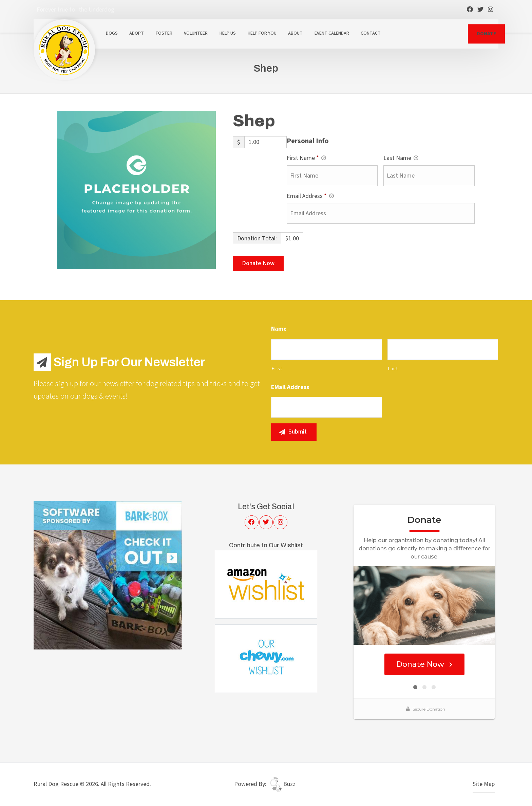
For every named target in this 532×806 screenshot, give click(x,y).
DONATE (486, 34)
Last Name (401, 158)
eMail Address (290, 387)
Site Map (484, 784)
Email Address (310, 196)
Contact (371, 33)
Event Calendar (332, 33)
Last (393, 369)
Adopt (137, 33)
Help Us (228, 33)
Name (279, 329)
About (295, 33)
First (277, 369)
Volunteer (196, 33)
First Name (306, 158)
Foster (164, 33)
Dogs (112, 33)
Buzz (283, 784)
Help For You (262, 33)
